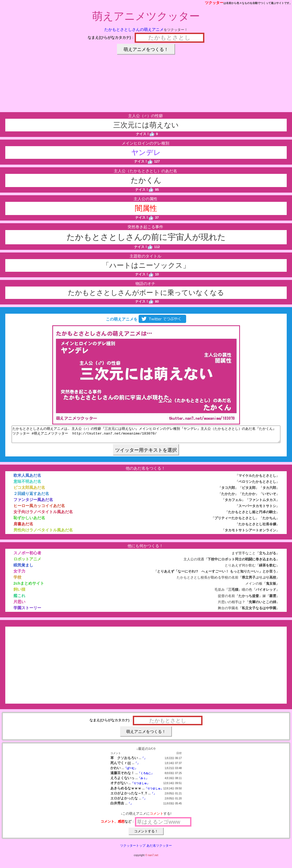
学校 (17, 580)
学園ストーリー (27, 611)
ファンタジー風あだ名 (33, 503)
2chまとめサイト (29, 586)
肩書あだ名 (23, 527)
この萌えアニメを (146, 319)
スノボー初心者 (27, 556)
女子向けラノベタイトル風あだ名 (43, 515)
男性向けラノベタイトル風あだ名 (43, 533)
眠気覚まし (23, 568)
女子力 (19, 574)
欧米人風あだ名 (27, 478)
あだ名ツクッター (159, 849)
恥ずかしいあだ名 (29, 521)
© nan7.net (152, 858)
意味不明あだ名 (27, 485)
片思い (19, 605)
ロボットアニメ (27, 562)
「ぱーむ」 (131, 771)
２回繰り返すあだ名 (31, 497)
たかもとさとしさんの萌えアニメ (134, 29)
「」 (144, 761)
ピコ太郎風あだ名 (29, 491)
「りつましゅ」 (140, 786)
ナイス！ (145, 134)
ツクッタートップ (133, 849)
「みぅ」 (143, 781)
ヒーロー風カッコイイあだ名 (39, 509)
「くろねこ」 (146, 776)
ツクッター (214, 3)
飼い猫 (19, 592)
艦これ (19, 599)
